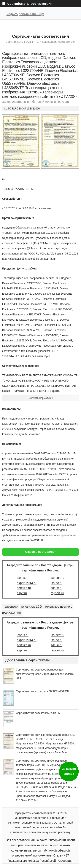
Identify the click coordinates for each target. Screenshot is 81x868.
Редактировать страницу (25, 14)
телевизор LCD (31, 607)
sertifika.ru (24, 588)
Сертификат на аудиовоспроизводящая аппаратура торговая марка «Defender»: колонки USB (45, 674)
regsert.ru (57, 593)
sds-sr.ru (57, 588)
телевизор (10, 607)
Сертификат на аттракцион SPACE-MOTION (42, 691)
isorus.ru (23, 578)
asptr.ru (22, 593)
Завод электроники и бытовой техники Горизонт (36, 102)
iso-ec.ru (57, 583)
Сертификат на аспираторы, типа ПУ (38, 713)
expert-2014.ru (27, 583)
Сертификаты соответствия (41, 36)
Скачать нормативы (41, 398)
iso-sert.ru (57, 578)
